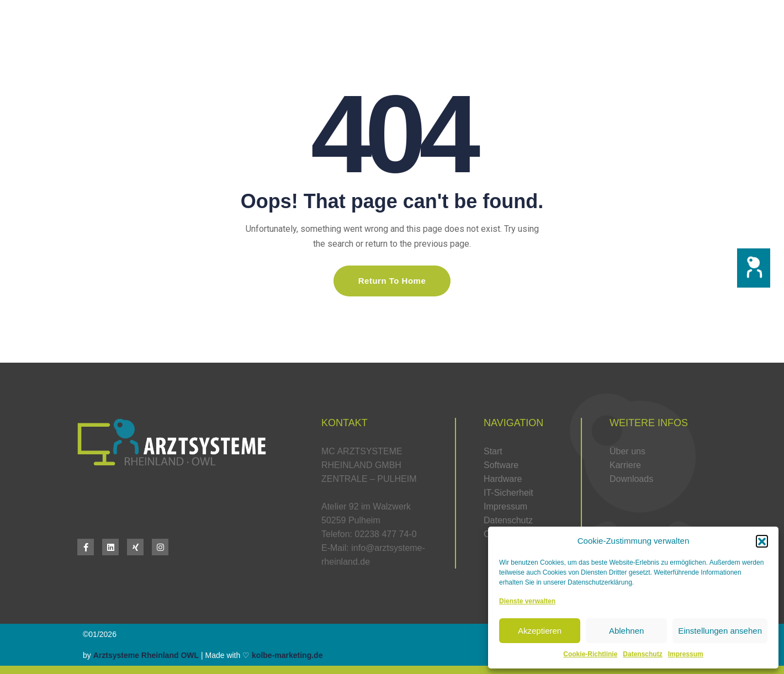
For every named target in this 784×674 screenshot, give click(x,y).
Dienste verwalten (527, 601)
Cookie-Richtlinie (590, 654)
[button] (754, 268)
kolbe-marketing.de (287, 655)
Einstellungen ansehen (720, 631)
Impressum (686, 654)
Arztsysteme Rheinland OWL (146, 655)
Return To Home (392, 281)
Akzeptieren (540, 631)
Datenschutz (642, 654)
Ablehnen (626, 631)
